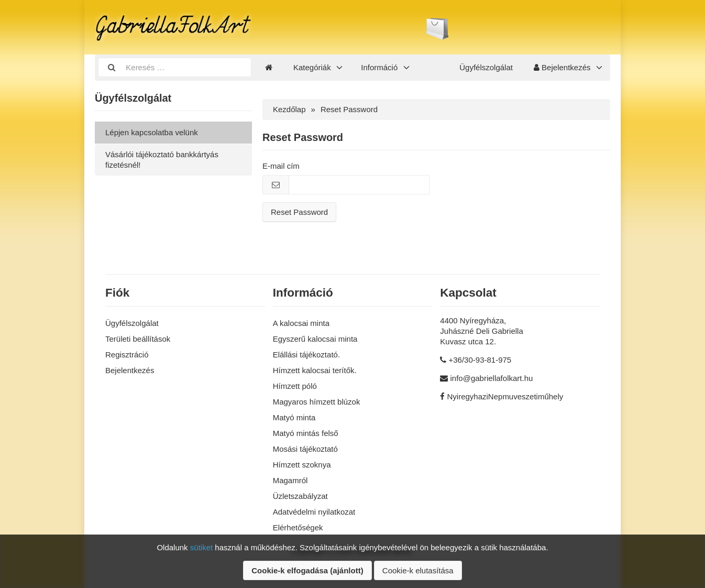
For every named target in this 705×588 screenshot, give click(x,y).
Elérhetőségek (298, 527)
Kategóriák (312, 67)
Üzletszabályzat (300, 496)
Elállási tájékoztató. (306, 355)
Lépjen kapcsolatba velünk (152, 132)
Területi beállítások (138, 339)
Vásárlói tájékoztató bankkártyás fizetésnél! (162, 160)
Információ (379, 67)
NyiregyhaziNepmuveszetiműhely (505, 396)
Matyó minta (294, 417)
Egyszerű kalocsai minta (315, 339)
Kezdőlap (289, 109)
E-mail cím (281, 166)
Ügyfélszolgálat (486, 67)
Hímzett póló (295, 386)
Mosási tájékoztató (305, 449)
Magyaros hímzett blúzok (317, 402)
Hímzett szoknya (302, 465)
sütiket (201, 547)
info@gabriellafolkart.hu (492, 378)
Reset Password (299, 212)
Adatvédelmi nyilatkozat (314, 512)
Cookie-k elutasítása (418, 570)
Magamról (290, 480)
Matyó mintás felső (306, 433)
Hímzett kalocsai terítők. (315, 370)
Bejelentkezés (562, 67)
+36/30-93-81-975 (480, 360)
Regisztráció (127, 355)
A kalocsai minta (301, 323)
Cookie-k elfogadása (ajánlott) (307, 570)
